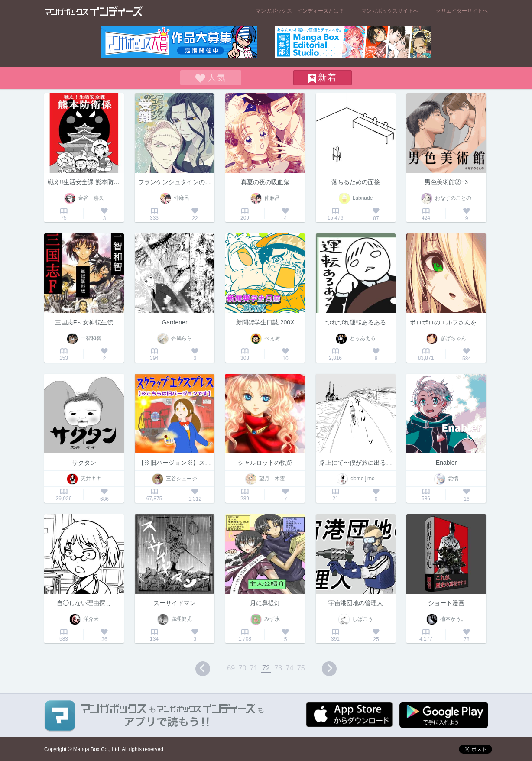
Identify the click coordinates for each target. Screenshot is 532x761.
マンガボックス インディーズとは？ (300, 11)
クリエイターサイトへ (462, 11)
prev (203, 669)
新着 (328, 78)
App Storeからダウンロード (349, 714)
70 (243, 668)
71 (254, 668)
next (329, 669)
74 (290, 668)
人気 (217, 78)
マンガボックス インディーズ (94, 11)
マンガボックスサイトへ (390, 11)
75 (301, 668)
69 (231, 668)
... (221, 668)
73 (278, 668)
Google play (444, 715)
